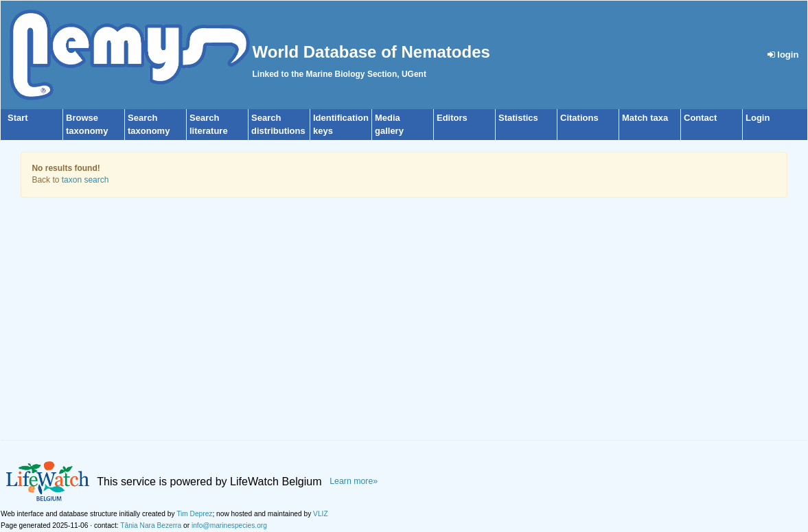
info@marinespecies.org (229, 525)
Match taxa (645, 118)
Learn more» (354, 481)
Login (758, 118)
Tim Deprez (194, 514)
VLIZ (321, 514)
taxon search (85, 180)
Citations (579, 118)
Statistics (518, 118)
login (783, 55)
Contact (700, 118)
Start (18, 118)
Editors (452, 118)
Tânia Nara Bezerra (151, 525)
